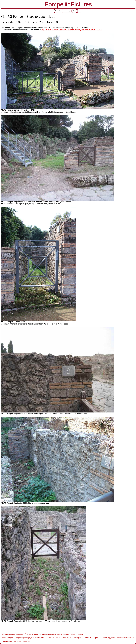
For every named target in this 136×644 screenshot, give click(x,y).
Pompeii (58, 11)
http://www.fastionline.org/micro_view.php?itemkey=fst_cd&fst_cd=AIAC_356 (72, 30)
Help (80, 11)
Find (74, 11)
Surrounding (67, 11)
